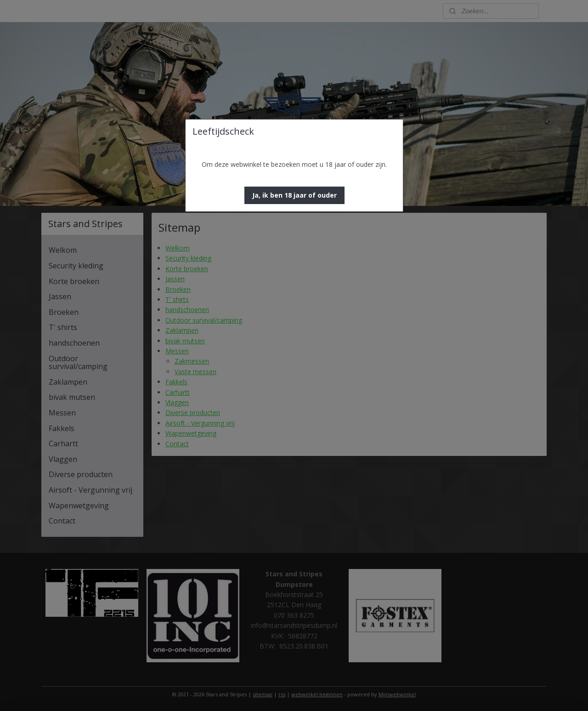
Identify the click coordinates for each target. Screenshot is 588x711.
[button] (294, 195)
